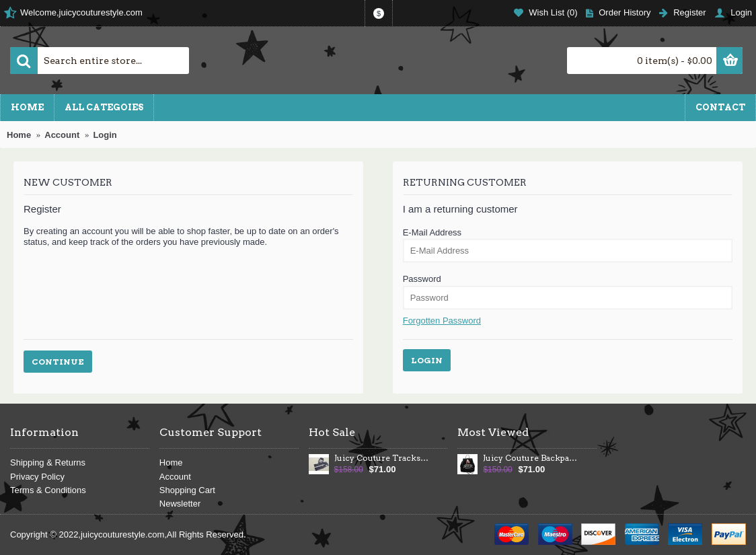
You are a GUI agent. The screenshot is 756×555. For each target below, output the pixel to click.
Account (175, 477)
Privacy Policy (37, 477)
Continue (58, 362)
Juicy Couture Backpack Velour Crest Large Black (531, 458)
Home (171, 462)
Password (422, 279)
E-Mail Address (432, 232)
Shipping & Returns (48, 462)
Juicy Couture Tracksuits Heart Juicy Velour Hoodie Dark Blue (382, 458)
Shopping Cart (187, 490)
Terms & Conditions (48, 490)
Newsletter (180, 504)
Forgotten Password (442, 321)
